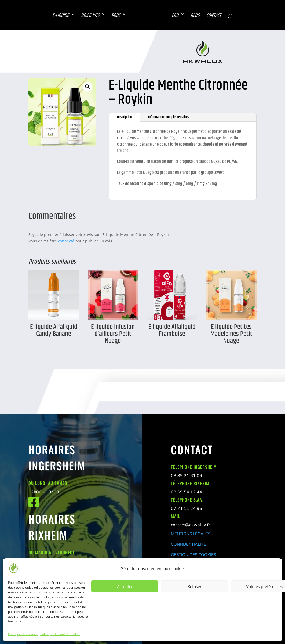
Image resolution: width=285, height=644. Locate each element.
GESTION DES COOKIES (193, 555)
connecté (66, 241)
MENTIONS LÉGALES (191, 534)
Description (124, 117)
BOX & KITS (90, 16)
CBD (176, 16)
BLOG (196, 16)
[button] (87, 87)
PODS (115, 16)
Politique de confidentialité (60, 634)
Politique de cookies (23, 634)
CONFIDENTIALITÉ (188, 544)
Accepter (125, 586)
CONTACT (214, 16)
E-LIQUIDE (60, 16)
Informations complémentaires (169, 117)
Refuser (195, 586)
